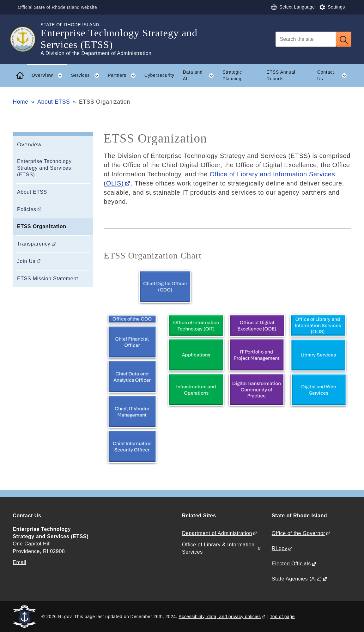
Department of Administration (217, 533)
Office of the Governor (298, 533)
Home (20, 102)
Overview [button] (49, 76)
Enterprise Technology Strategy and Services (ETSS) (44, 168)
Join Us (26, 261)
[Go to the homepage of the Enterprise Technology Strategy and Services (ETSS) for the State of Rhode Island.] (27, 39)
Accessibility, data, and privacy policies (220, 617)
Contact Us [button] (334, 76)
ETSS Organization (42, 226)
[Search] (306, 39)
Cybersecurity (159, 75)
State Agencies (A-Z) (297, 579)
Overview (29, 144)
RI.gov (280, 548)
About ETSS (54, 102)
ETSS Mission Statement (48, 279)
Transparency (34, 244)
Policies (27, 209)
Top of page (282, 617)
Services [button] (87, 76)
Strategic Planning (232, 75)
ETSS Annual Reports (281, 75)
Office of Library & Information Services (218, 548)
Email (19, 562)
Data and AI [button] (201, 76)
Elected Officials (291, 564)
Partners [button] (124, 76)
